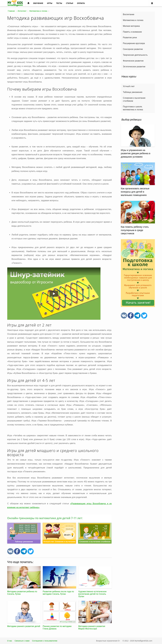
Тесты (59, 3)
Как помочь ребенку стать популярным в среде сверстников (135, 230)
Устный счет (129, 86)
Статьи (70, 3)
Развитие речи (130, 38)
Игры (50, 3)
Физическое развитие (133, 61)
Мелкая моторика (131, 26)
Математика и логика (133, 20)
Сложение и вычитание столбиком (134, 99)
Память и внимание (132, 32)
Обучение (38, 3)
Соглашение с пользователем (45, 641)
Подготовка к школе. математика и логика (133, 108)
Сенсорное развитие (133, 49)
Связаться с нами (22, 641)
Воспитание (129, 14)
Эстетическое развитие (134, 67)
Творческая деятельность (135, 55)
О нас (10, 641)
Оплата (81, 3)
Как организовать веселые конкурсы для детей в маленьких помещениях (135, 192)
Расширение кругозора (134, 43)
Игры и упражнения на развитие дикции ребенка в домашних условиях (136, 153)
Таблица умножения (133, 92)
